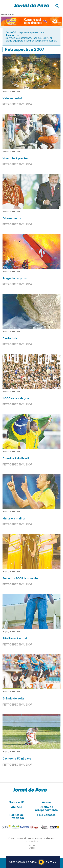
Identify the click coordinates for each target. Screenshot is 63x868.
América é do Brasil (16, 459)
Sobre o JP (17, 802)
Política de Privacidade (17, 817)
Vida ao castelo (13, 98)
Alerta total (10, 338)
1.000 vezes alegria (16, 398)
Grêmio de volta (14, 699)
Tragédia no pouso (15, 278)
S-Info (32, 845)
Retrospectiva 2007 (25, 50)
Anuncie (17, 807)
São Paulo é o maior (16, 639)
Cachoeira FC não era (17, 759)
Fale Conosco (46, 815)
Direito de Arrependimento (46, 809)
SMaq (32, 848)
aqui (15, 41)
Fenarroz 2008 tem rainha (20, 578)
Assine (46, 802)
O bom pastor (12, 218)
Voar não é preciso (15, 158)
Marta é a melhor (14, 519)
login (46, 38)
